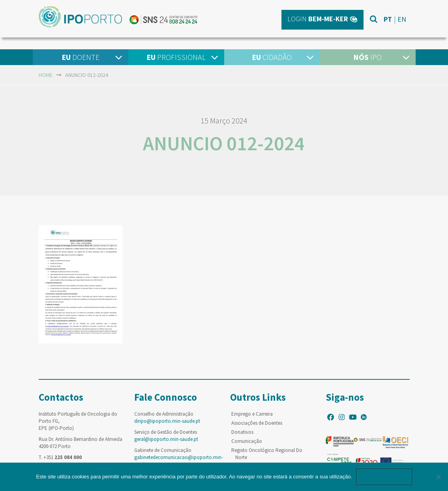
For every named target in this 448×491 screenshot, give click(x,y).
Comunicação (247, 441)
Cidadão (272, 57)
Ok (384, 477)
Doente (81, 57)
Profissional (176, 57)
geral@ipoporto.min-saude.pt (166, 439)
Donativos (242, 432)
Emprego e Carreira (252, 414)
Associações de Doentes (257, 423)
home (46, 75)
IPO (367, 57)
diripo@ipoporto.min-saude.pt (167, 421)
